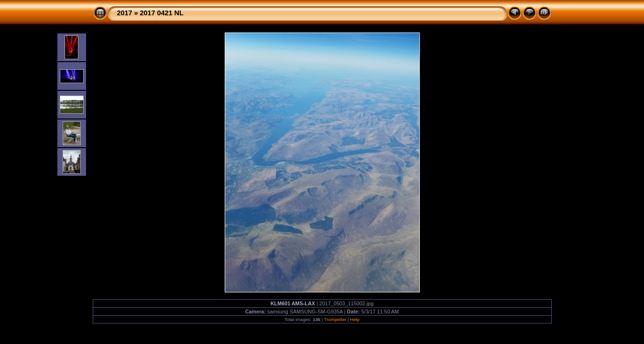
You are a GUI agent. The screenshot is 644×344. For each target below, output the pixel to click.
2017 (125, 13)
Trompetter (335, 319)
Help (355, 319)
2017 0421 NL (162, 13)
